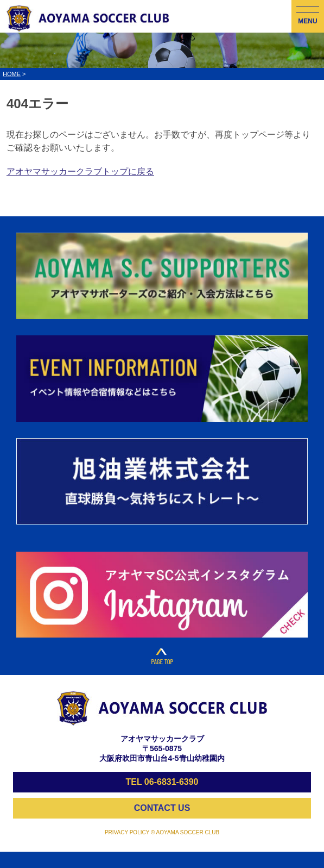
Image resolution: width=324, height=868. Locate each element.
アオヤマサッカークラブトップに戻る (80, 171)
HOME (12, 74)
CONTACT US (162, 808)
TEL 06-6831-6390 (162, 782)
